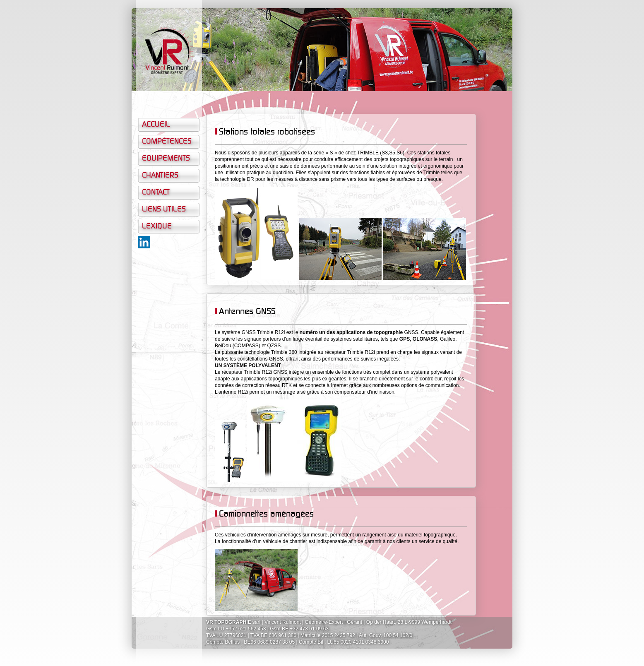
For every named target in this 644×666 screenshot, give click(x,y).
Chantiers (160, 176)
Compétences (167, 142)
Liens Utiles (164, 209)
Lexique (157, 226)
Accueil (156, 125)
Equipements (166, 159)
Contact (156, 192)
